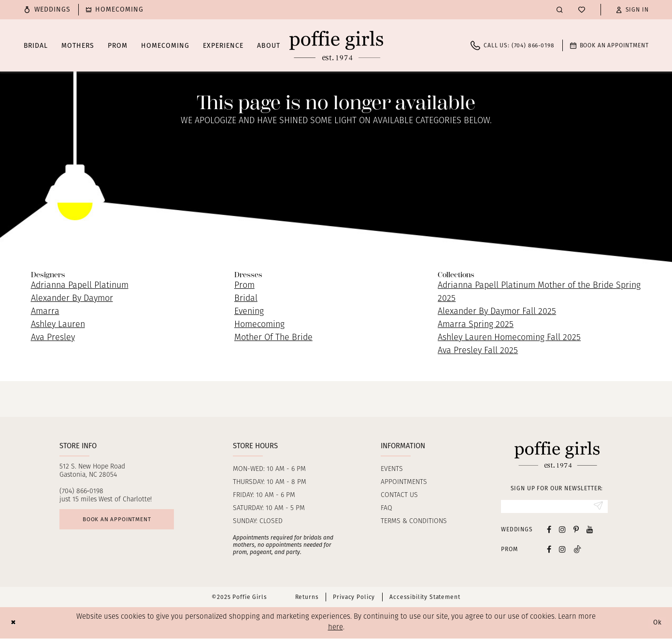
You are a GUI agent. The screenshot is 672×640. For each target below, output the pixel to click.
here (336, 629)
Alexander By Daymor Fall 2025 (497, 312)
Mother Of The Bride (273, 338)
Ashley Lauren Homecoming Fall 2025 (509, 338)
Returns (307, 598)
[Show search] (560, 9)
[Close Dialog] (14, 624)
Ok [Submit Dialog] (657, 624)
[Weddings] (47, 10)
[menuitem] (47, 10)
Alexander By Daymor (72, 299)
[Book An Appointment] (609, 45)
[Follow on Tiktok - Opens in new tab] (577, 550)
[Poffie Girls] (336, 45)
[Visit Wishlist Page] (582, 10)
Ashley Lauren (58, 325)
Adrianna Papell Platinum (80, 286)
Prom (244, 286)
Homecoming (259, 325)
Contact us (399, 495)
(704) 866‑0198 (81, 491)
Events (392, 469)
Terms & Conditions (414, 521)
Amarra (45, 312)
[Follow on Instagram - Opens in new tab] (562, 550)
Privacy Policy (354, 598)
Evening (249, 312)
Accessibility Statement (425, 598)
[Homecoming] (115, 10)
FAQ (386, 508)
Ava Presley (53, 338)
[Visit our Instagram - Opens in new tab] (562, 531)
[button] (632, 10)
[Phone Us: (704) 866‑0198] (512, 45)
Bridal (246, 299)
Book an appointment (123, 521)
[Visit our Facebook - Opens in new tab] (549, 531)
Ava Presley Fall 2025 (478, 351)
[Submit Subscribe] (597, 507)
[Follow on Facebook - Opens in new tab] (549, 550)
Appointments (404, 482)
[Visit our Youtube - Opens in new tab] (590, 531)
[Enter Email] (554, 507)
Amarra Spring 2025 (476, 325)
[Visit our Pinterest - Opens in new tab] (576, 531)
